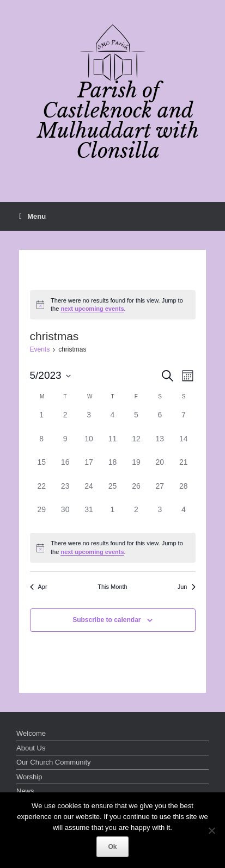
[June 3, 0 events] (160, 516)
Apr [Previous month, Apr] (39, 587)
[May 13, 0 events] (160, 445)
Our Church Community (54, 762)
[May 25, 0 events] (112, 492)
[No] (211, 830)
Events (40, 349)
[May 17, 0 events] (89, 468)
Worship (29, 777)
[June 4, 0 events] (183, 516)
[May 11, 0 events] (112, 445)
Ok (112, 847)
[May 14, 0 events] (183, 445)
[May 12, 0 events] (136, 445)
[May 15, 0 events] (42, 468)
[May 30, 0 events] (65, 516)
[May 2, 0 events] (65, 421)
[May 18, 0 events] (112, 468)
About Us (31, 748)
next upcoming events (92, 309)
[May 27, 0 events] (160, 492)
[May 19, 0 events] (136, 468)
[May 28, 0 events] (183, 492)
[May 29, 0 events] (42, 516)
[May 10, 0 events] (89, 445)
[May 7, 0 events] (183, 421)
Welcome (31, 733)
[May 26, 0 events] (136, 492)
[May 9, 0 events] (65, 445)
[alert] (113, 305)
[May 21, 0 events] (183, 468)
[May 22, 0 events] (42, 492)
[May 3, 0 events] (89, 421)
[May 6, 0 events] (160, 421)
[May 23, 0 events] (65, 492)
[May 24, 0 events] (89, 492)
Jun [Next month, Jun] (187, 587)
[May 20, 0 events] (160, 468)
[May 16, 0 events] (65, 468)
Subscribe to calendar (107, 620)
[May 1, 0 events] (42, 421)
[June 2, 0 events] (136, 516)
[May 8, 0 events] (42, 445)
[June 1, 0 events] (112, 516)
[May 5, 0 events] (136, 421)
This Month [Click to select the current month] (112, 587)
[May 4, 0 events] (112, 421)
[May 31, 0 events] (89, 516)
